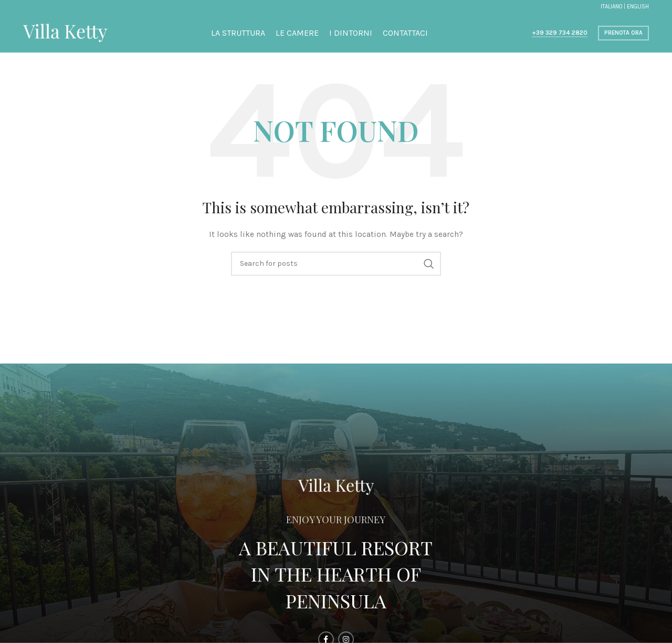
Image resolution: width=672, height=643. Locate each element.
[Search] (336, 264)
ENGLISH (638, 7)
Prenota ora (623, 33)
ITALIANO (611, 7)
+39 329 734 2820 (560, 33)
